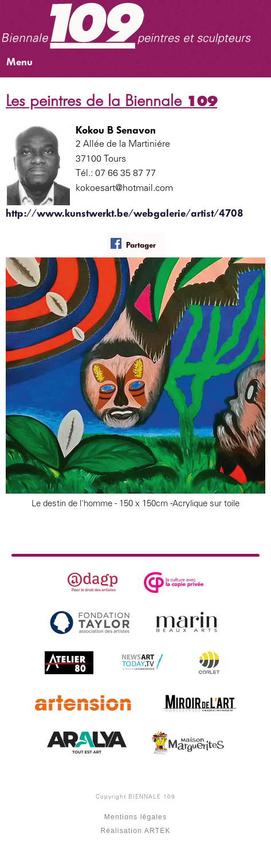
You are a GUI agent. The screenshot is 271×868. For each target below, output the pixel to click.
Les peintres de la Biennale (111, 101)
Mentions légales (135, 817)
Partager (133, 244)
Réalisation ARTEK (135, 831)
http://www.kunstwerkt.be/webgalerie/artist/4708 (125, 213)
